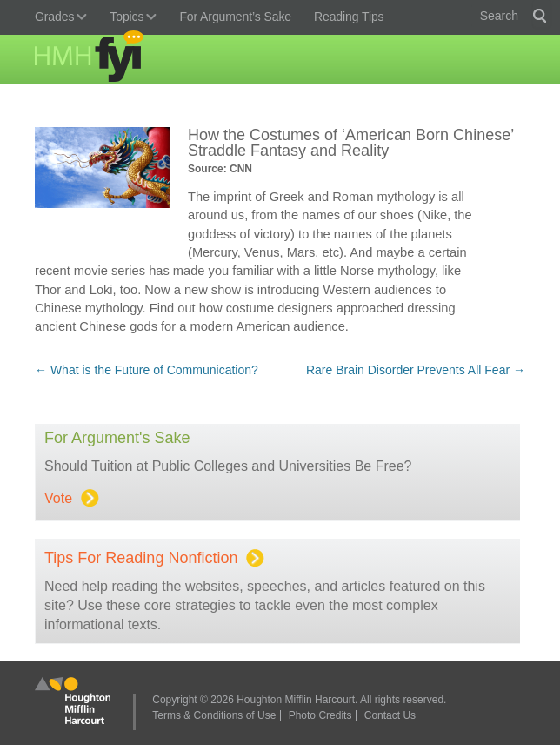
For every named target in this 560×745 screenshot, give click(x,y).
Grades (57, 18)
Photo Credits (320, 715)
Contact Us (390, 715)
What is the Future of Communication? (147, 370)
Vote (68, 498)
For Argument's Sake (117, 438)
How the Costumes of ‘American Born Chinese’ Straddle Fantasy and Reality (351, 143)
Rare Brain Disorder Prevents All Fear (416, 370)
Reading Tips (349, 17)
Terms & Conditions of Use (214, 715)
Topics (129, 18)
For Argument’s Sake (235, 17)
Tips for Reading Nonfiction (151, 558)
